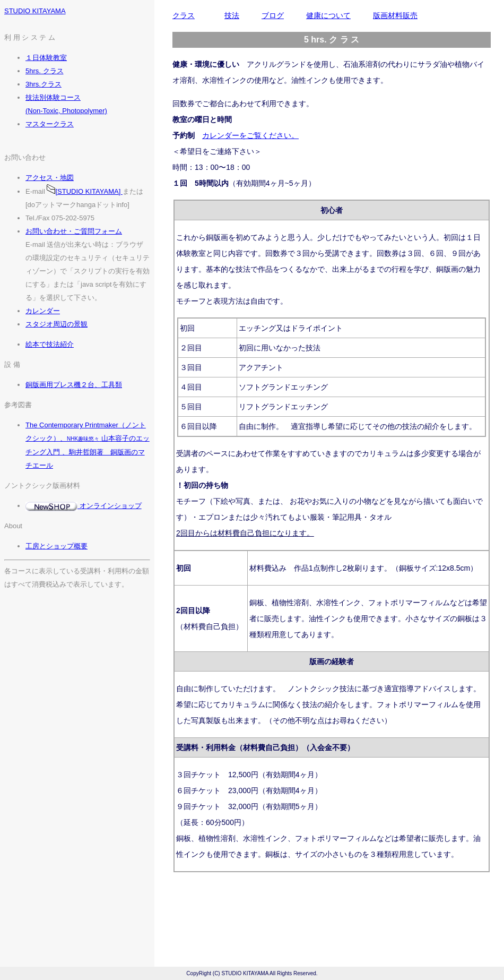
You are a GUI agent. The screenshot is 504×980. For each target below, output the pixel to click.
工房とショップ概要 (57, 546)
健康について (328, 15)
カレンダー (43, 311)
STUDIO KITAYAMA (35, 11)
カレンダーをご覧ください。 (250, 135)
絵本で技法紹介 (50, 344)
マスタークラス (50, 124)
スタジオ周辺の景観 (57, 324)
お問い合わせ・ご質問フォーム (74, 231)
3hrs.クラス (44, 84)
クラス (184, 15)
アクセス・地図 (50, 178)
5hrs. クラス (45, 71)
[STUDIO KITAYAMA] (84, 191)
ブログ (273, 15)
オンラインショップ (84, 506)
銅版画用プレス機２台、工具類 (74, 385)
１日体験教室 (46, 58)
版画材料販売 (395, 15)
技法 (232, 15)
